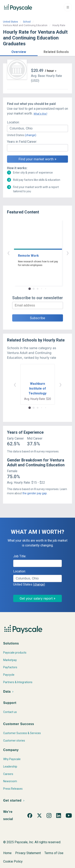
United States (10, 22)
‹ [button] (33, 253)
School (27, 22)
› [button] (42, 253)
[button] (19, 51)
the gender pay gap (35, 493)
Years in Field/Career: (22, 142)
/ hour (49, 71)
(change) (30, 135)
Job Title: (20, 556)
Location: (13, 122)
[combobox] (37, 128)
